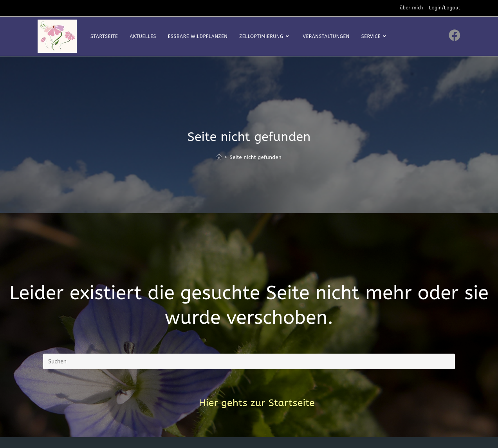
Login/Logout (445, 8)
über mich (411, 8)
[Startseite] (219, 157)
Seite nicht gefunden (255, 157)
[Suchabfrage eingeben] (249, 361)
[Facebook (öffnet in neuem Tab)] (455, 35)
